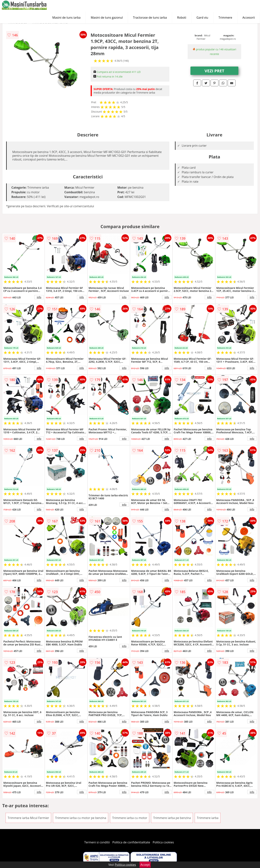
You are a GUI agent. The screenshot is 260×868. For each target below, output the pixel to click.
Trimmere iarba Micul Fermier (28, 818)
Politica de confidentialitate (131, 842)
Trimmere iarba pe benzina (172, 818)
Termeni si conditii (97, 842)
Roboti (182, 18)
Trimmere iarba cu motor (130, 818)
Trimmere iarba (208, 818)
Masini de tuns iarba (66, 18)
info (39, 297)
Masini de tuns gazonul (107, 18)
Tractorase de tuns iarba (150, 18)
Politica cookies (163, 842)
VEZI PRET (214, 71)
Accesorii (249, 18)
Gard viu (202, 18)
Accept (145, 865)
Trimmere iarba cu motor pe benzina (81, 818)
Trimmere (225, 18)
